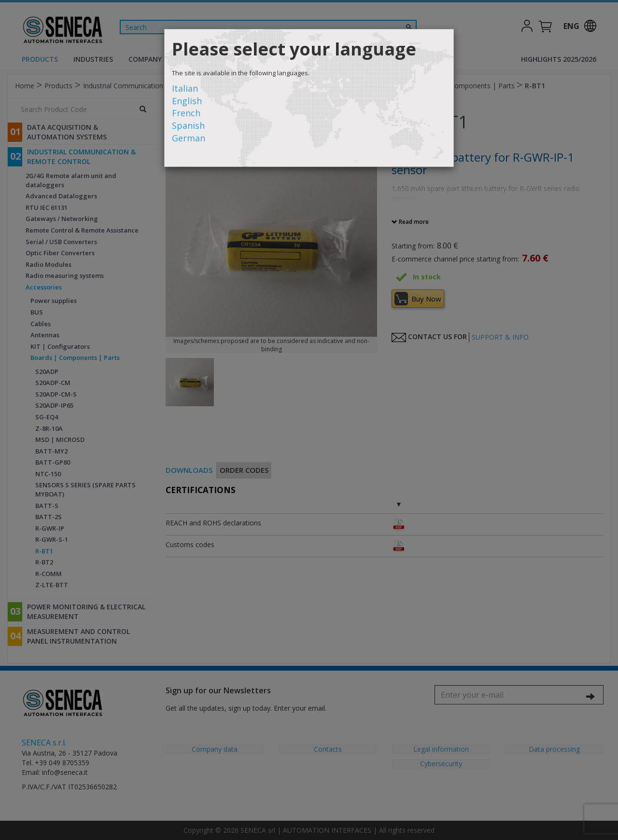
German (189, 138)
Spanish (188, 125)
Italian (185, 88)
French (186, 113)
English (187, 101)
